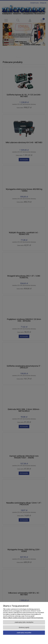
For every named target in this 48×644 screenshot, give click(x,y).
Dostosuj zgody (24, 627)
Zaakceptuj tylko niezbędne (24, 622)
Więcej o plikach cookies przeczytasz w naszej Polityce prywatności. (23, 618)
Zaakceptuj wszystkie (24, 633)
